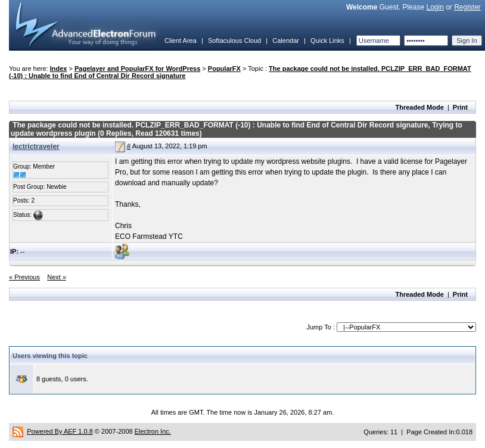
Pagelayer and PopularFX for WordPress (137, 69)
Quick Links (327, 41)
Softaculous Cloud (234, 41)
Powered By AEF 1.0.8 (60, 431)
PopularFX (224, 69)
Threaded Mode (420, 107)
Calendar (286, 41)
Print (460, 107)
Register (467, 7)
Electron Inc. (153, 431)
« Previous (24, 277)
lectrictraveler (36, 147)
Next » (57, 277)
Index (59, 69)
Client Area (181, 41)
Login (435, 7)
